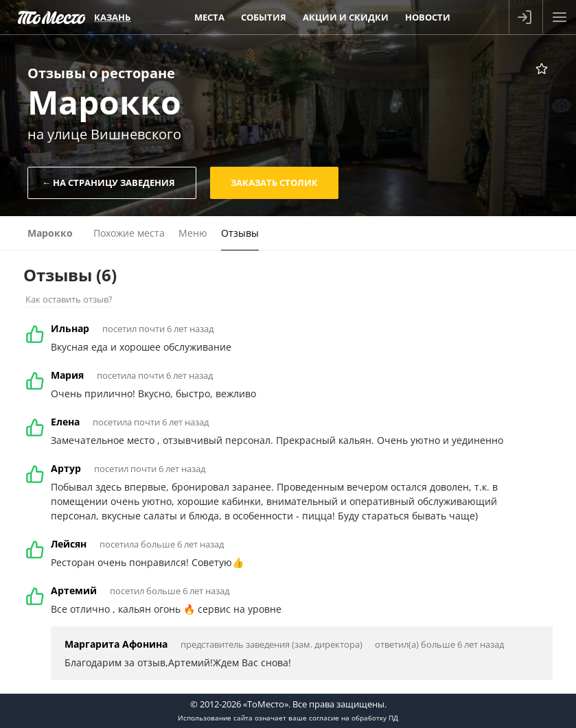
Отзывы (240, 233)
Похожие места (129, 233)
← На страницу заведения (108, 183)
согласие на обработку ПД (354, 718)
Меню (193, 233)
